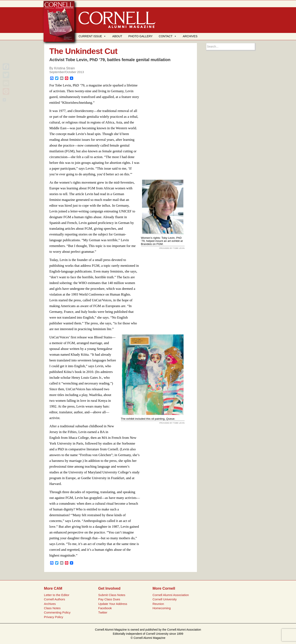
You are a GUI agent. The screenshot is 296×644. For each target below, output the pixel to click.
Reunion (158, 604)
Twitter (103, 612)
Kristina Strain (64, 68)
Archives (50, 604)
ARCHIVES (190, 36)
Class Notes (52, 608)
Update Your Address (113, 604)
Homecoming (162, 608)
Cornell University (165, 599)
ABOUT (117, 36)
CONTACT (168, 36)
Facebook (105, 608)
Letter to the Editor (57, 595)
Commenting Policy (57, 612)
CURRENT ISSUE (92, 36)
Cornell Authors (55, 599)
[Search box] (231, 47)
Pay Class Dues (109, 599)
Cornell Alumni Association (171, 595)
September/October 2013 (67, 72)
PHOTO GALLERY (141, 36)
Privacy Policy (54, 617)
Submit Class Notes (112, 595)
